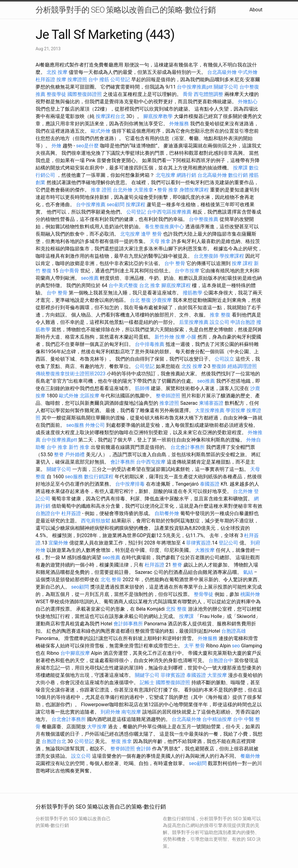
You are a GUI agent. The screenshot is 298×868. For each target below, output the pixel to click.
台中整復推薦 (204, 219)
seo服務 (75, 425)
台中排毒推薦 (150, 344)
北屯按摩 (166, 175)
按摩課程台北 (110, 116)
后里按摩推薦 (194, 322)
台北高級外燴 (222, 72)
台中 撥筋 (99, 80)
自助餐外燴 (167, 513)
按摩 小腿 (186, 337)
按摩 (61, 80)
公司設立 (224, 359)
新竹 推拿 (79, 447)
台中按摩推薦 (91, 205)
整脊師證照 (168, 396)
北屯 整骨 (111, 580)
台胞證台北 (54, 741)
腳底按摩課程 (176, 285)
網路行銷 (186, 175)
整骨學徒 (204, 594)
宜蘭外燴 (58, 543)
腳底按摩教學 (158, 116)
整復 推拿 (121, 741)
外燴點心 (248, 102)
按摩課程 (136, 205)
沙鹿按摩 (162, 300)
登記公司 (228, 543)
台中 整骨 (175, 263)
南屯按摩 (131, 712)
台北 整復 (140, 300)
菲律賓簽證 (198, 543)
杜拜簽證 (45, 80)
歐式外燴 (101, 131)
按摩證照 (77, 80)
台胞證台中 (48, 513)
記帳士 (147, 682)
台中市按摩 (187, 271)
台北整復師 (206, 256)
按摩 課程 (242, 263)
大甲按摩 (97, 727)
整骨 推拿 (168, 190)
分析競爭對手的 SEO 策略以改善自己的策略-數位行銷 (126, 10)
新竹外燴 (164, 337)
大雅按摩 (205, 550)
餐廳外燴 (250, 756)
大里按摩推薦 (210, 410)
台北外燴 (123, 190)
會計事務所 (123, 462)
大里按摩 (217, 675)
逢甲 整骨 (151, 234)
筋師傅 (142, 388)
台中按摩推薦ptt (195, 87)
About (256, 10)
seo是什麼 (87, 146)
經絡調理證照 (242, 366)
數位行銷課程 (99, 477)
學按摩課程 (232, 256)
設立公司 (220, 322)
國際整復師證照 (85, 94)
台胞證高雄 (234, 631)
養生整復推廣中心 (164, 227)
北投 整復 (176, 609)
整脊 (59, 455)
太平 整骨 (194, 646)
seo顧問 (116, 205)
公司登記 (120, 80)
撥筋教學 (193, 293)
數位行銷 (238, 175)
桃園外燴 (250, 594)
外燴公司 (95, 425)
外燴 (56, 146)
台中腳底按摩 (75, 653)
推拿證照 (169, 403)
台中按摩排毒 (130, 484)
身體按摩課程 (194, 190)
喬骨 (188, 94)
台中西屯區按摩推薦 (169, 212)
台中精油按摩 (217, 719)
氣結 (248, 572)
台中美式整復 (123, 285)
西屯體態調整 (208, 94)
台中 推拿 (57, 447)
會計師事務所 (128, 624)
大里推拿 (143, 190)
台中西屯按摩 (151, 462)
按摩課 (240, 168)
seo (236, 646)
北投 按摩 (57, 72)
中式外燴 (248, 72)
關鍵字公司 (226, 87)
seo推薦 (90, 278)
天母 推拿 (160, 241)
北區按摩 (90, 396)
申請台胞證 (243, 322)
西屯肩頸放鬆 (96, 521)
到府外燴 (110, 712)
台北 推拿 (150, 285)
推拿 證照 (101, 190)
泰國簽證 (210, 484)
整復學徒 (56, 94)
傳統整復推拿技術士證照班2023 (71, 374)
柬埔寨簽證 (211, 403)
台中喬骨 (69, 271)
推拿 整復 (220, 315)
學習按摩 (235, 410)
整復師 (219, 366)
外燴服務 (179, 124)
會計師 (143, 749)
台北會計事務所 (188, 447)
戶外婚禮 (75, 455)
